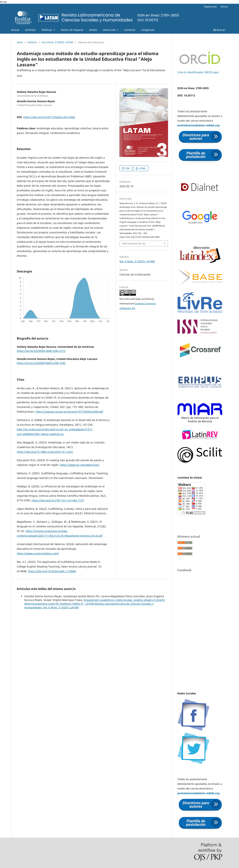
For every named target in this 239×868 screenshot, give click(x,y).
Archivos (30, 30)
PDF (127, 168)
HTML (142, 168)
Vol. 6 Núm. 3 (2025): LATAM (57, 42)
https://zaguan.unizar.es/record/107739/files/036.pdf (69, 412)
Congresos (148, 30)
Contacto (130, 30)
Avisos (93, 30)
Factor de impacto (72, 30)
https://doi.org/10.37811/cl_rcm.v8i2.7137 (58, 500)
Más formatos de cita (134, 243)
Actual (15, 30)
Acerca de (110, 30)
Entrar (224, 7)
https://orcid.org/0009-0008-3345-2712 (41, 351)
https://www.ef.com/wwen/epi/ (80, 465)
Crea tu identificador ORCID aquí (198, 72)
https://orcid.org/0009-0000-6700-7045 (41, 363)
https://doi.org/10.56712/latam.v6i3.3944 (49, 117)
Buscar (219, 30)
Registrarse (210, 7)
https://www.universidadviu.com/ (38, 553)
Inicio (20, 42)
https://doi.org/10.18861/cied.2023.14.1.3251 (45, 452)
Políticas (47, 30)
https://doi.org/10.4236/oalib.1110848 (52, 571)
